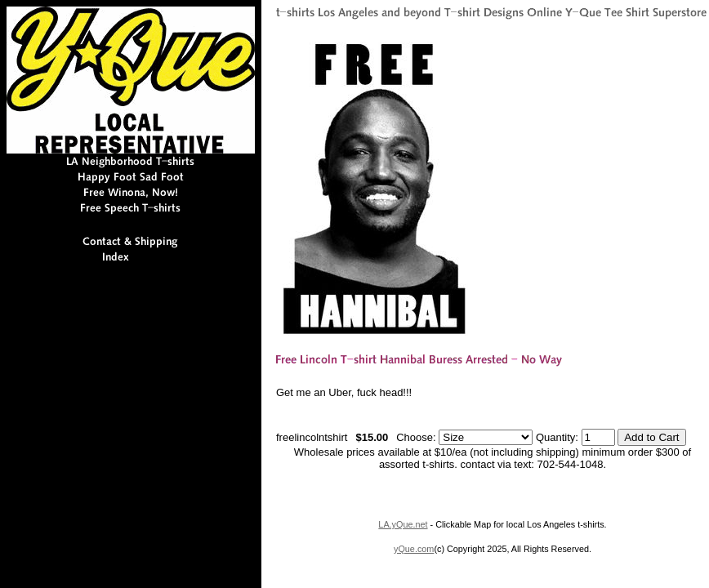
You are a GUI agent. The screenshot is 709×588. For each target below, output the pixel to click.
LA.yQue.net (403, 524)
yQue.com (414, 549)
